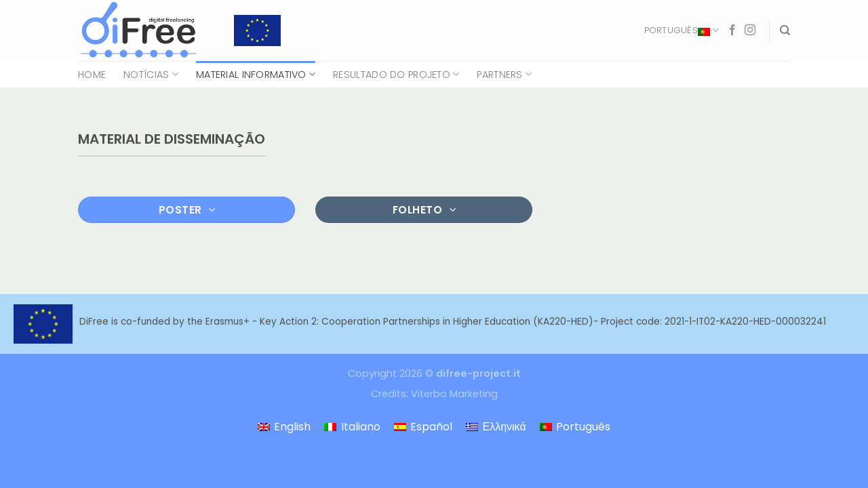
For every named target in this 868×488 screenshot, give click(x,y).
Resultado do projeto (396, 75)
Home (92, 75)
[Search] (785, 30)
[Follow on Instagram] (750, 30)
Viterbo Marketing (454, 394)
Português (682, 30)
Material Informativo (256, 75)
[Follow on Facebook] (732, 30)
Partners (504, 75)
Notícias (151, 75)
